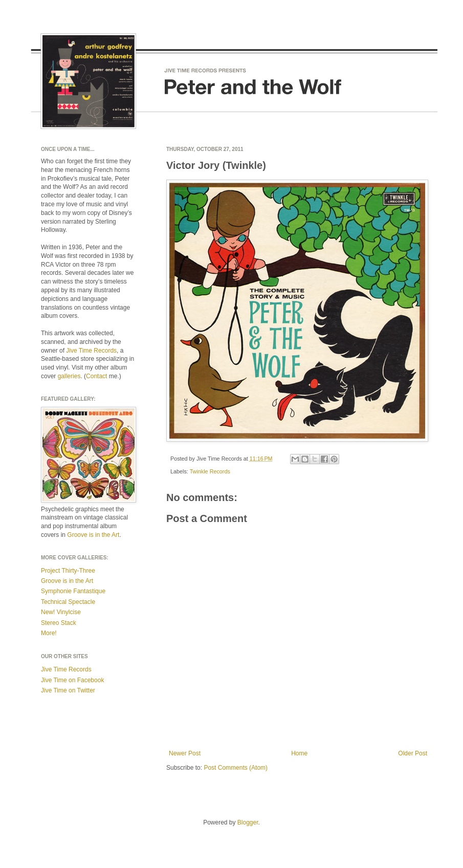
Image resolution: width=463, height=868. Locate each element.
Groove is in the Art (93, 535)
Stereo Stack (59, 623)
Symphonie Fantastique (73, 591)
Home (299, 753)
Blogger (248, 822)
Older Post (413, 753)
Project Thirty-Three (68, 571)
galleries (69, 376)
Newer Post (185, 753)
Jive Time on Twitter (68, 690)
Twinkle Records (210, 471)
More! (49, 633)
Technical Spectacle (68, 602)
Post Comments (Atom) (236, 768)
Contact (96, 376)
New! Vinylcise (61, 612)
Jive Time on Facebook (72, 680)
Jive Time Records (91, 351)
